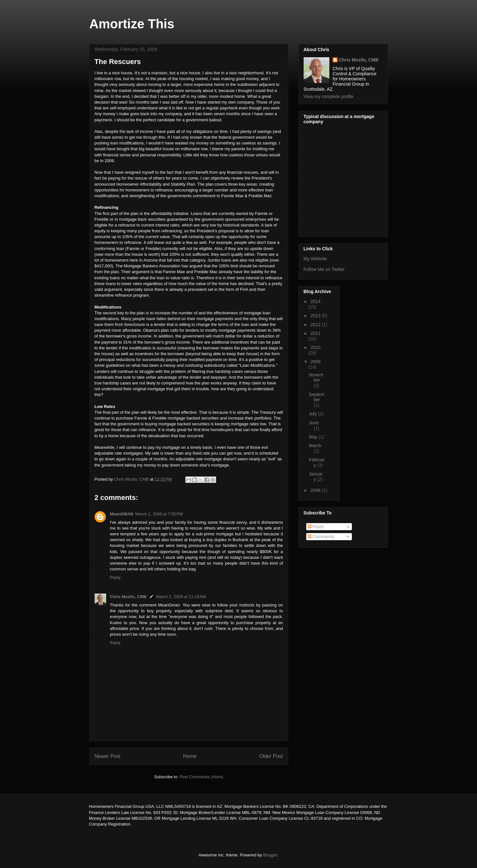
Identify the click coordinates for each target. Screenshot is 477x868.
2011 (315, 333)
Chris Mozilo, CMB (128, 597)
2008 (316, 490)
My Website (315, 259)
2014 (315, 301)
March (315, 446)
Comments (321, 537)
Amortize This (132, 24)
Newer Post (108, 756)
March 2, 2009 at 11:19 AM (181, 597)
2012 (316, 325)
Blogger (270, 855)
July (313, 414)
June (314, 423)
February (317, 462)
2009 (315, 362)
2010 (315, 347)
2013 (316, 316)
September (316, 397)
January (316, 477)
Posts (316, 527)
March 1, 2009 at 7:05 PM (159, 514)
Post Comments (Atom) (202, 777)
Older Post (271, 756)
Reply (115, 577)
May (314, 437)
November (316, 378)
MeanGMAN (122, 514)
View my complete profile (329, 97)
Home (190, 756)
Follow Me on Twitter (324, 269)
